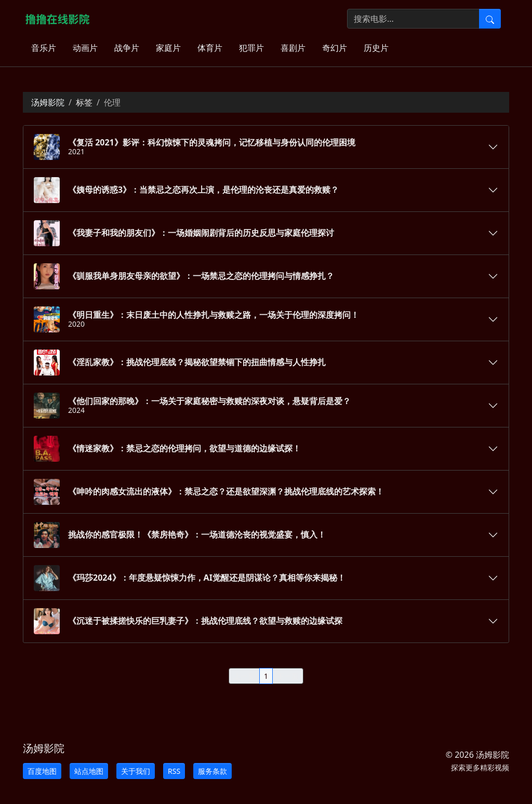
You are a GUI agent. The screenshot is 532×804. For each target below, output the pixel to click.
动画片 (85, 48)
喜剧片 (293, 48)
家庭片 (168, 48)
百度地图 (42, 771)
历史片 (376, 48)
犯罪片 (251, 48)
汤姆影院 (48, 102)
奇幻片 (335, 48)
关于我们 (136, 771)
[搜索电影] (413, 19)
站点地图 (89, 771)
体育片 (210, 48)
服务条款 (212, 771)
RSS (174, 771)
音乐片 (44, 48)
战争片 (127, 48)
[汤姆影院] (62, 19)
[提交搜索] (490, 19)
